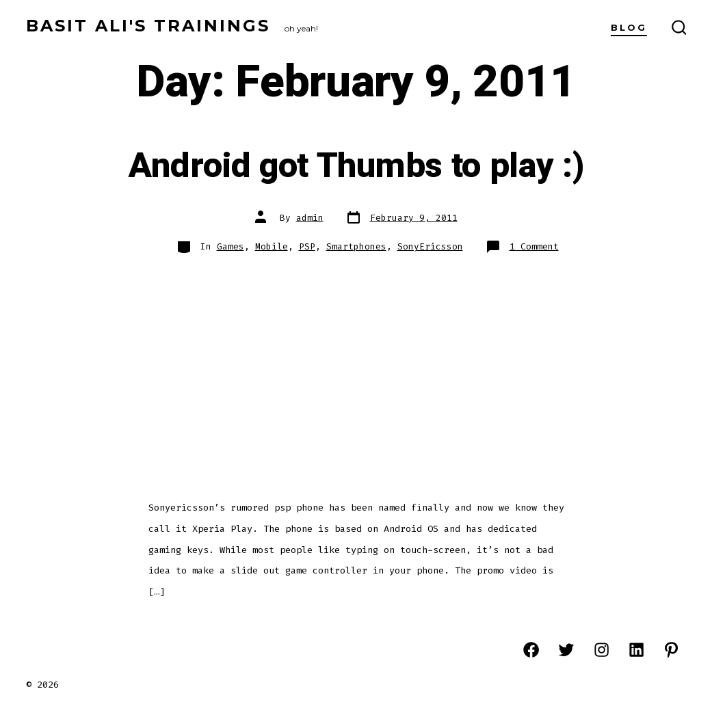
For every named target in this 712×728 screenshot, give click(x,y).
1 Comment (534, 246)
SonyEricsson (430, 246)
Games (230, 246)
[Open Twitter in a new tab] (566, 650)
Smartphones (356, 246)
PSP (307, 246)
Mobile (272, 246)
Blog (629, 28)
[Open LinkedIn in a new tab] (636, 650)
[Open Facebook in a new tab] (531, 650)
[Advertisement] (356, 370)
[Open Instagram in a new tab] (602, 650)
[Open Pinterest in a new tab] (671, 650)
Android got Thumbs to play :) (356, 166)
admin (310, 218)
